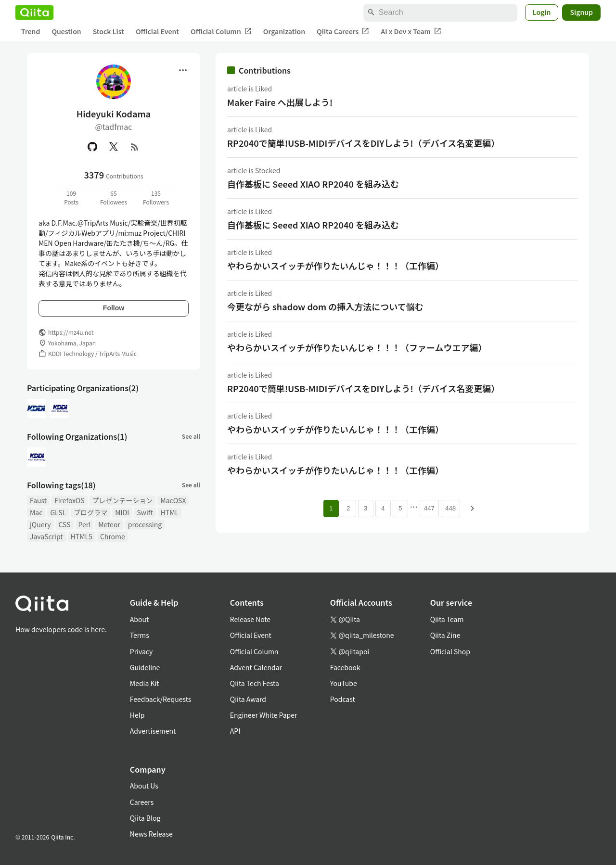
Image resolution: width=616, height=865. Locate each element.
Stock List (109, 31)
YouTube (344, 683)
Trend (31, 31)
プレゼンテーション (123, 500)
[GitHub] (92, 147)
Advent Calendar (256, 667)
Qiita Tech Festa (255, 683)
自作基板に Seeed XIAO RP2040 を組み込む (313, 184)
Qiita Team (447, 619)
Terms (140, 635)
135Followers (156, 197)
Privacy (141, 651)
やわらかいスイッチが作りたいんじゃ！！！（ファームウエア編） (357, 347)
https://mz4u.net (71, 332)
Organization (284, 31)
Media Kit (145, 683)
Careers (142, 802)
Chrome (113, 536)
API (235, 731)
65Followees (114, 197)
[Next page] (473, 509)
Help (137, 715)
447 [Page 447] (429, 508)
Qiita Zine (445, 635)
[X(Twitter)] (114, 147)
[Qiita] (34, 13)
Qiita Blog (145, 818)
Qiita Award (248, 699)
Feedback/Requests (161, 699)
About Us (144, 786)
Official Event (157, 31)
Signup (581, 12)
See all (191, 436)
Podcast (343, 699)
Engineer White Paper (264, 715)
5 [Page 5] (400, 508)
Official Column (221, 32)
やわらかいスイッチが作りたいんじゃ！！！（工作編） (335, 266)
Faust (38, 500)
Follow (114, 308)
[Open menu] (183, 70)
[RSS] (135, 147)
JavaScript (46, 536)
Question (66, 31)
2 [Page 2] (348, 508)
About (139, 619)
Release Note (250, 619)
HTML (170, 512)
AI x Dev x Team (411, 32)
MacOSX (173, 500)
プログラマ (90, 512)
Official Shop (450, 651)
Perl (85, 524)
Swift (145, 512)
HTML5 (82, 536)
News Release (151, 834)
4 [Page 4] (383, 508)
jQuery (40, 524)
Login (542, 12)
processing (145, 524)
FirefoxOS (70, 500)
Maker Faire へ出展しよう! (280, 102)
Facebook (345, 667)
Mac (36, 512)
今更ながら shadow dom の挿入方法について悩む (325, 306)
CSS (65, 524)
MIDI (122, 512)
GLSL (58, 512)
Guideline (145, 667)
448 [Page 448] (450, 508)
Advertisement (153, 731)
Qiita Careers (343, 32)
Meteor (109, 524)
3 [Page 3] (366, 508)
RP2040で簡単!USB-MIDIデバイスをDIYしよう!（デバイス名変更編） (363, 143)
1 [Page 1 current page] (331, 508)
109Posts (71, 197)
